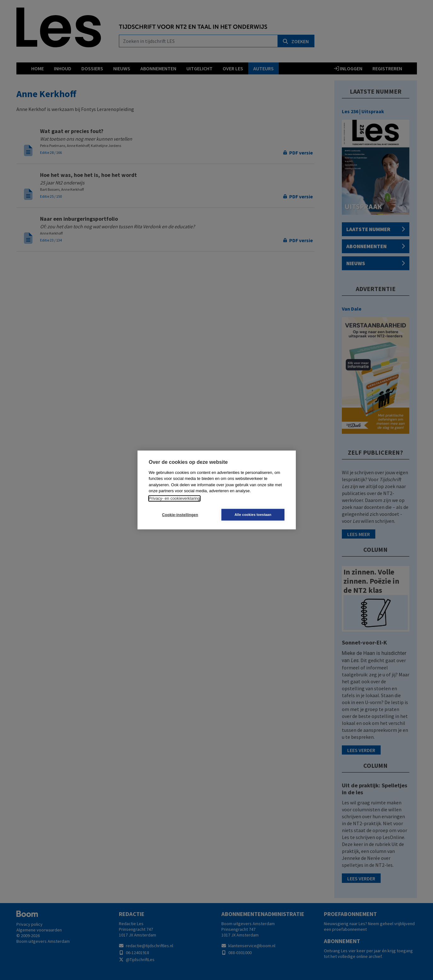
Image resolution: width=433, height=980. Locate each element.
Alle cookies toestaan (254, 515)
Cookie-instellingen (179, 515)
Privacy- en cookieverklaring (175, 498)
